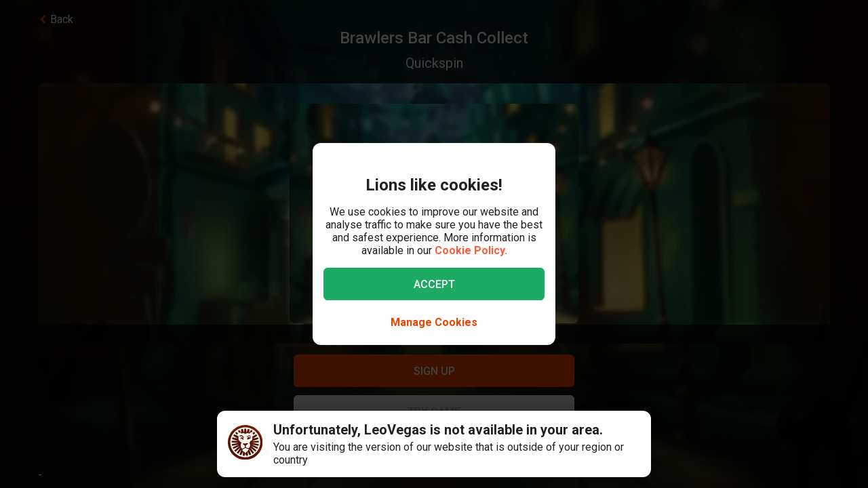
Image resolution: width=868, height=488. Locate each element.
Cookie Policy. (471, 250)
